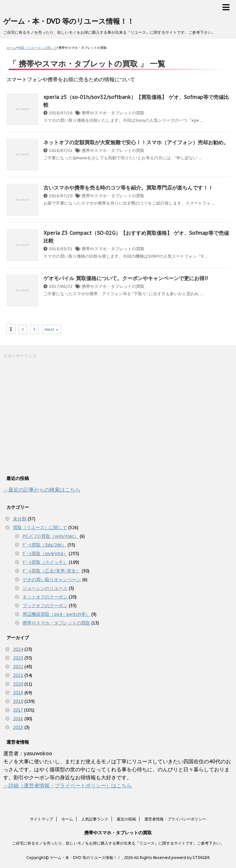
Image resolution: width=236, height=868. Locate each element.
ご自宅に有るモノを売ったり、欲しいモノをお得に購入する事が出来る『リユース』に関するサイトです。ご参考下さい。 (118, 843)
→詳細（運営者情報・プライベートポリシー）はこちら (68, 785)
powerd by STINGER (191, 858)
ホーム (67, 819)
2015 (18, 727)
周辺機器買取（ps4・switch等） (56, 614)
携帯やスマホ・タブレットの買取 (113, 113)
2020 (18, 684)
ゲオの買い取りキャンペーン (52, 580)
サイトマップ (41, 819)
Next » (51, 329)
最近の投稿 (126, 819)
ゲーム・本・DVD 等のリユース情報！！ (69, 21)
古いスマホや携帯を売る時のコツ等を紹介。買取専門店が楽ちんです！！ (128, 188)
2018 (18, 701)
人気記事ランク (95, 819)
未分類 (20, 519)
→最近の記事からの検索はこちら (42, 490)
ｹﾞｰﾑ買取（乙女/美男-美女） (51, 571)
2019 (18, 693)
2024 (18, 649)
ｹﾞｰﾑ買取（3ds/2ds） (44, 545)
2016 (18, 719)
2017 (18, 710)
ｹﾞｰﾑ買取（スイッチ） (45, 562)
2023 (18, 658)
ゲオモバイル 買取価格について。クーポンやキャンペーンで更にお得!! (126, 278)
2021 (18, 675)
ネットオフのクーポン (45, 597)
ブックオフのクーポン (45, 606)
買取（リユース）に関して (40, 527)
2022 (18, 667)
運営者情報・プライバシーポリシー (175, 819)
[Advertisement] (51, 416)
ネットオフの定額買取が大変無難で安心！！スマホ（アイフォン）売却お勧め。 (136, 142)
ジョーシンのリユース (45, 588)
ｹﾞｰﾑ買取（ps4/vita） (45, 554)
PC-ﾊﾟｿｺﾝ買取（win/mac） (50, 536)
